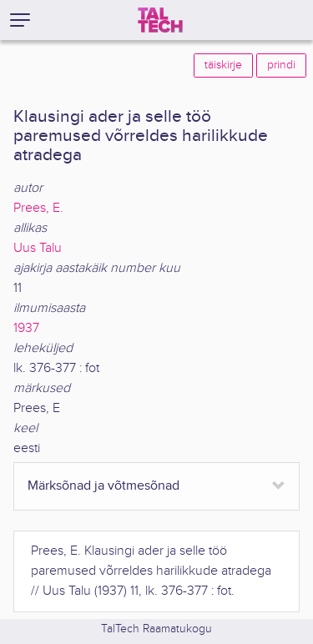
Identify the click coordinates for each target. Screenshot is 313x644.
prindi (281, 65)
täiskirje (223, 65)
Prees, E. (38, 208)
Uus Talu (38, 248)
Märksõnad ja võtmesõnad (103, 486)
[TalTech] (160, 20)
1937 (26, 328)
